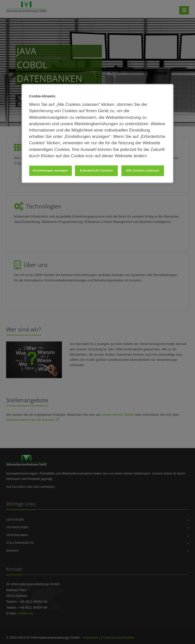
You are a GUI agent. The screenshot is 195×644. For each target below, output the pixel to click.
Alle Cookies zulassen (143, 170)
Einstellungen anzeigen (51, 170)
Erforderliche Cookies (96, 170)
